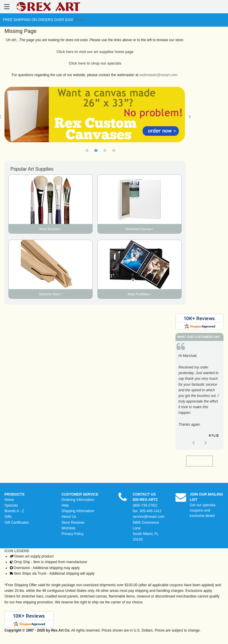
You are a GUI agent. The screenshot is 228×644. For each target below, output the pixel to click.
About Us (69, 517)
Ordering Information (78, 500)
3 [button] (105, 150)
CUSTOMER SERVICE (80, 494)
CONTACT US (144, 494)
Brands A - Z (14, 511)
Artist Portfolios (139, 294)
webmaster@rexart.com (159, 75)
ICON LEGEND (17, 551)
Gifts (8, 517)
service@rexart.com (149, 517)
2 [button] (96, 150)
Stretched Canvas (140, 229)
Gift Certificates (17, 523)
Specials (11, 505)
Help (65, 505)
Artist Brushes (50, 229)
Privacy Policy (73, 534)
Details (79, 20)
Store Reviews (73, 523)
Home (9, 500)
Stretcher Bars (50, 294)
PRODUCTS (14, 494)
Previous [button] (193, 443)
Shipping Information (78, 511)
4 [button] (114, 150)
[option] (95, 115)
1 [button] (87, 150)
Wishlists (68, 528)
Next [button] (190, 116)
